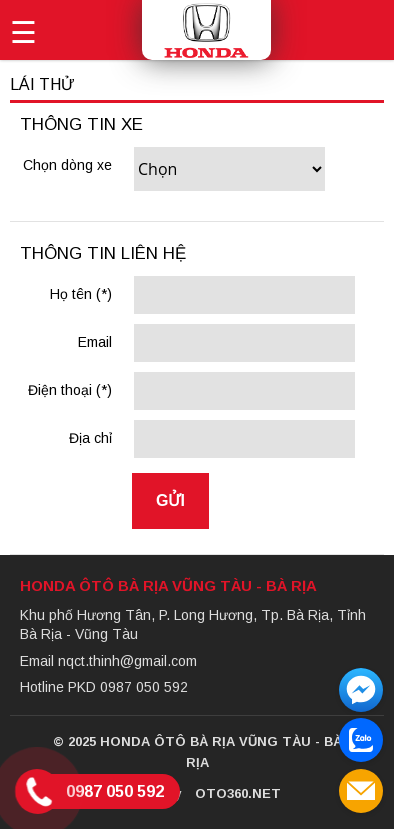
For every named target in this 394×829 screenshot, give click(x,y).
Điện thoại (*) (70, 390)
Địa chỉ (90, 438)
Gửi (170, 500)
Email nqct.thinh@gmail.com (108, 661)
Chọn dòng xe (67, 165)
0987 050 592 (115, 791)
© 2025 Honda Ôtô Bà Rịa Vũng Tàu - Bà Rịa (197, 752)
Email (95, 342)
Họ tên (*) (81, 294)
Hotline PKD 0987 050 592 (104, 687)
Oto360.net (238, 793)
